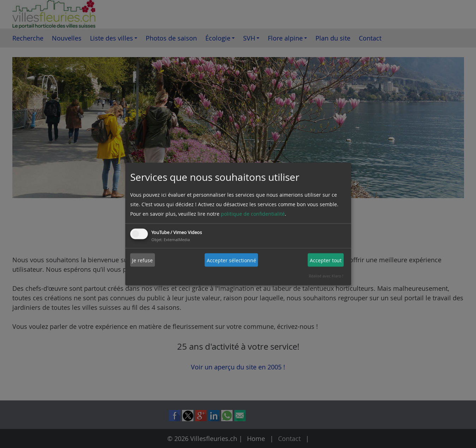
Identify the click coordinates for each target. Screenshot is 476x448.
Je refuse (142, 260)
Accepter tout (326, 260)
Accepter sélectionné (231, 260)
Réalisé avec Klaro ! (326, 276)
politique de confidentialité (253, 214)
